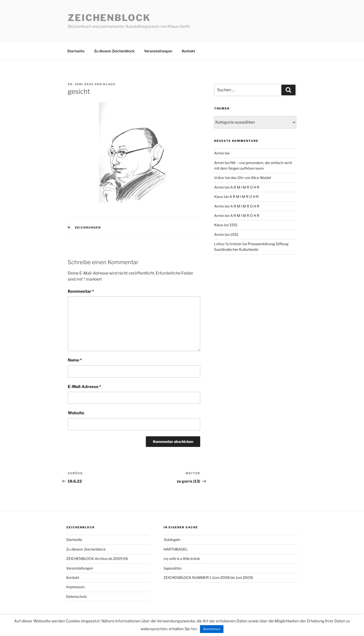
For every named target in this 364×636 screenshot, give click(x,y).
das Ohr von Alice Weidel (251, 178)
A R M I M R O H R (245, 187)
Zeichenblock (109, 18)
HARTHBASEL (176, 549)
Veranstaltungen (158, 51)
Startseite (76, 51)
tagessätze (173, 568)
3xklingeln (172, 540)
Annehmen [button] (212, 629)
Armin (219, 153)
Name (75, 360)
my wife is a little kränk (182, 559)
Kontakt (188, 51)
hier (194, 629)
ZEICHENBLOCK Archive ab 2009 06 (97, 559)
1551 (234, 225)
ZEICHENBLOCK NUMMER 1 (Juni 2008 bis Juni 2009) (208, 577)
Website (76, 413)
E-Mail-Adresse (84, 387)
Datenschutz (77, 596)
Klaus (109, 84)
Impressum (75, 587)
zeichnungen (88, 228)
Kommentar (81, 291)
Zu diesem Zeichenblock (114, 51)
